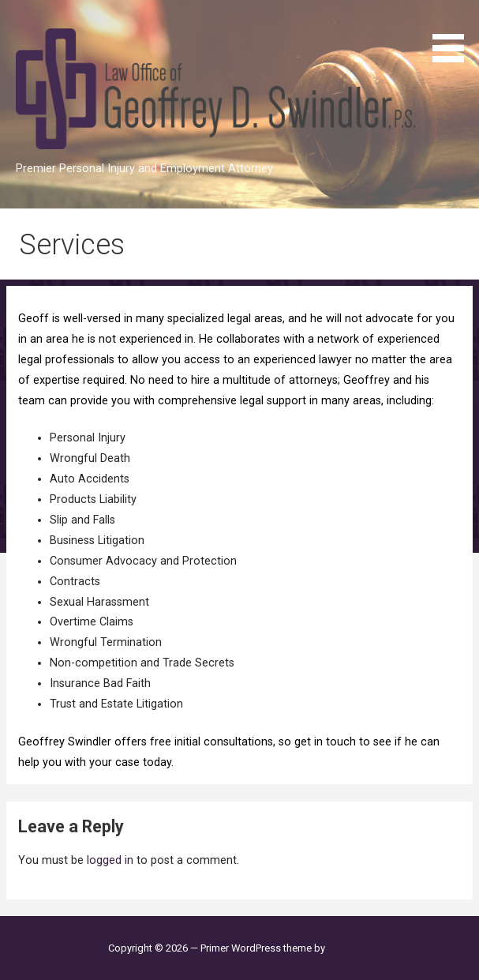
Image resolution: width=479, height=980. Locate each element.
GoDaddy (349, 948)
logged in (110, 860)
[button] (454, 34)
